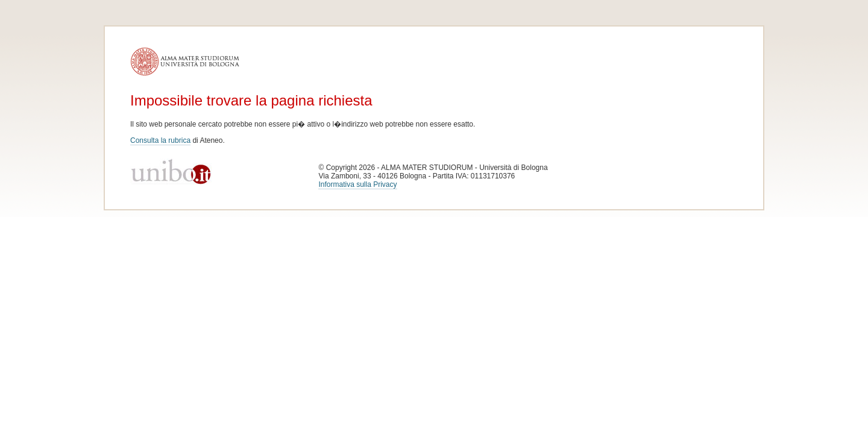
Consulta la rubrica (160, 140)
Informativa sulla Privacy (357, 184)
